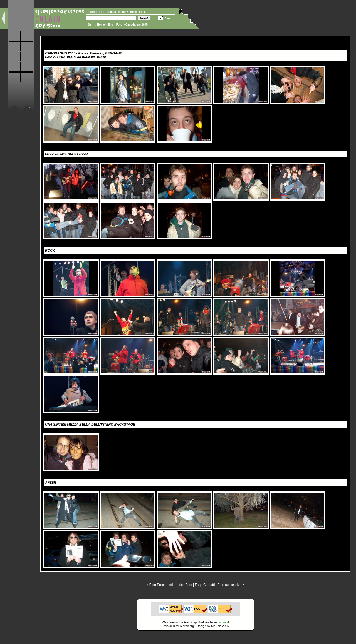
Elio (110, 25)
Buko (134, 12)
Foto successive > (231, 585)
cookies (223, 622)
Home (101, 25)
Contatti (209, 585)
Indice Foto (184, 585)
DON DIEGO (67, 57)
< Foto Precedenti (160, 585)
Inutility (123, 12)
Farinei (93, 12)
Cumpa (112, 12)
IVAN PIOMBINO (95, 57)
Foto (119, 25)
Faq (198, 585)
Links (143, 12)
